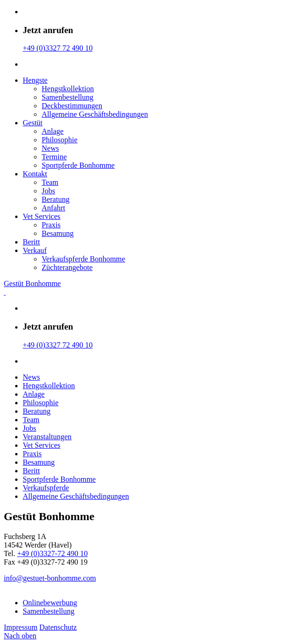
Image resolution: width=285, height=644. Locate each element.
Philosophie (60, 140)
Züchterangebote (67, 267)
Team (50, 182)
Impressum (21, 627)
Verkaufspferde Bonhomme (83, 259)
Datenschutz (58, 627)
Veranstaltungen (47, 437)
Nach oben (20, 636)
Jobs (48, 191)
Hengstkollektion (68, 89)
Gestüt (33, 123)
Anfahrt (53, 208)
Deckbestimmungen (72, 106)
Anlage (53, 131)
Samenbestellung (67, 97)
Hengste (35, 80)
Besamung (58, 233)
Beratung (56, 199)
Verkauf (35, 250)
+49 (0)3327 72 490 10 (58, 48)
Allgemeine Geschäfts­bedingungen (95, 114)
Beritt (31, 242)
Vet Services (42, 216)
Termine (54, 157)
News (50, 148)
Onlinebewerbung (50, 603)
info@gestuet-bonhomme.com (50, 578)
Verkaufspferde (46, 488)
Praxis (51, 225)
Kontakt (35, 174)
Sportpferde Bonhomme (78, 165)
